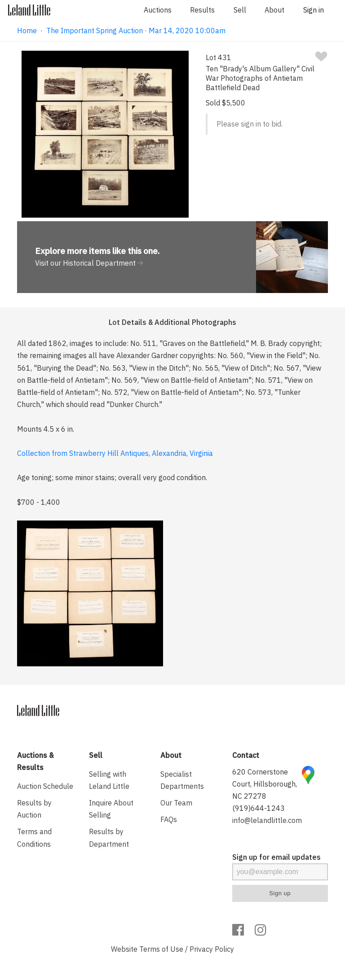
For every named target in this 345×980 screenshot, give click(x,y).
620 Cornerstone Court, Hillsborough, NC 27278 (265, 784)
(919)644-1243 (259, 808)
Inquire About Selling (111, 809)
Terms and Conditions (34, 838)
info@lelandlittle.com (267, 820)
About (274, 10)
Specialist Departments (182, 780)
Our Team (176, 803)
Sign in (314, 10)
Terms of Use (161, 949)
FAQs (169, 819)
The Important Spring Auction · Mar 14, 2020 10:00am (136, 31)
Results (202, 10)
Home (27, 31)
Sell (240, 10)
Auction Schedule (45, 786)
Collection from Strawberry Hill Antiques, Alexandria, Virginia (115, 453)
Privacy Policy (212, 949)
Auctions (158, 10)
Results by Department (109, 838)
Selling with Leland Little (109, 780)
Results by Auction (34, 809)
